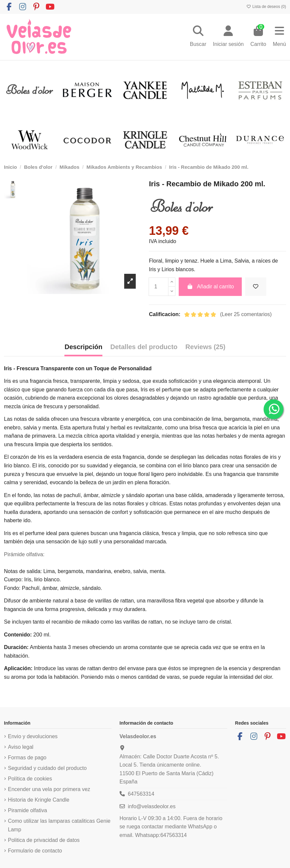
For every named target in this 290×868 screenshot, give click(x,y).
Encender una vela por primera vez (49, 789)
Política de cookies (30, 779)
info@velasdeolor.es (152, 806)
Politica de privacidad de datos (44, 840)
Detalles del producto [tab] (144, 347)
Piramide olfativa (27, 810)
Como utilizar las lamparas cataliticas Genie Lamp (59, 825)
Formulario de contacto (35, 851)
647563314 (141, 794)
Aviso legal (21, 747)
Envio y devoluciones (33, 736)
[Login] (228, 37)
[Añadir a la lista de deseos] (256, 287)
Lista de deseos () (266, 7)
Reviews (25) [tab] (205, 347)
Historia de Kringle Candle (39, 800)
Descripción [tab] (83, 347)
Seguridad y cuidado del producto (47, 768)
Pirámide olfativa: (24, 554)
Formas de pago (27, 758)
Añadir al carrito (210, 287)
